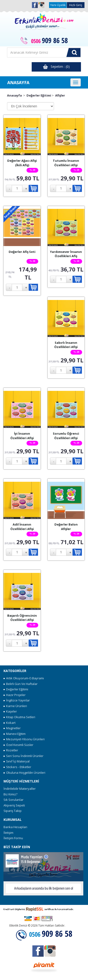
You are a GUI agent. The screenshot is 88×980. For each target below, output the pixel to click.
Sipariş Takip (13, 811)
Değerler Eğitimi (39, 95)
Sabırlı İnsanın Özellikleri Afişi (66, 345)
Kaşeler (10, 711)
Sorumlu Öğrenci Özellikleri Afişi (66, 436)
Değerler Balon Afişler (66, 527)
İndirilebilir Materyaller (20, 789)
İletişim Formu (13, 838)
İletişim (8, 833)
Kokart (10, 723)
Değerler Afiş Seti (22, 252)
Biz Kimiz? (10, 794)
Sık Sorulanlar (13, 800)
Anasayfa (14, 95)
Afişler (60, 95)
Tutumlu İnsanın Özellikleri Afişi (66, 163)
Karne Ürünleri (15, 706)
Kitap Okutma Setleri (19, 717)
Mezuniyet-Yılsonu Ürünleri (24, 739)
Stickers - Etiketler (17, 767)
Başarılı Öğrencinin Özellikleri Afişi (22, 618)
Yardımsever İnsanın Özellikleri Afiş (66, 254)
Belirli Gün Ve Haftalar (21, 684)
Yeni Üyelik (58, 5)
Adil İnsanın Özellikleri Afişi (22, 527)
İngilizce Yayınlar (17, 700)
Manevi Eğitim (15, 734)
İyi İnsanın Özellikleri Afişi (22, 436)
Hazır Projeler (15, 695)
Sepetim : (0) (56, 67)
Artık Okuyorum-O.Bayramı (24, 678)
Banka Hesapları (15, 827)
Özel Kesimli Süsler (18, 745)
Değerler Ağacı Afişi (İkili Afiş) (22, 163)
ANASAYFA (18, 82)
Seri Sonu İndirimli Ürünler (23, 756)
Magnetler (12, 728)
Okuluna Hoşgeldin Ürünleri (24, 773)
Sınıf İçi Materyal (17, 761)
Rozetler (11, 750)
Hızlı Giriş (76, 5)
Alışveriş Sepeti (14, 805)
